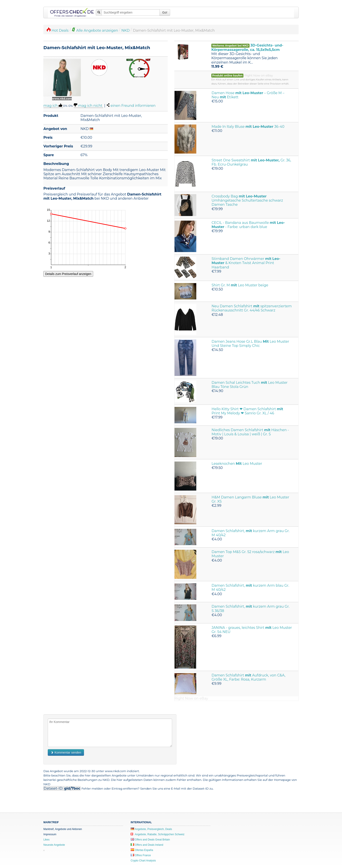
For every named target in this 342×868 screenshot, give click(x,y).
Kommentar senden (66, 752)
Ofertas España (142, 850)
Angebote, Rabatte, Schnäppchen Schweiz (158, 834)
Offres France (141, 855)
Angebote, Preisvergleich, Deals (151, 829)
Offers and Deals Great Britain (150, 840)
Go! (165, 12)
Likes (46, 840)
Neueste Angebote (54, 845)
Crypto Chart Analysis (143, 861)
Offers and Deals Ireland (147, 845)
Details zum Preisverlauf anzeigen (68, 274)
